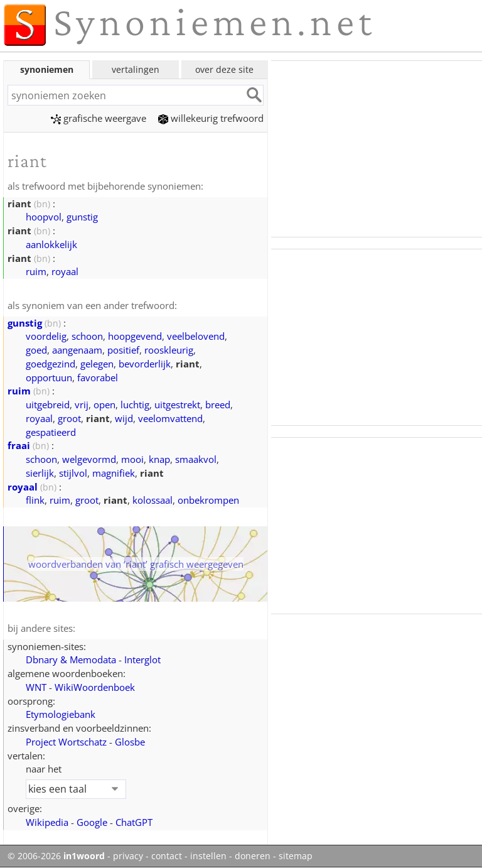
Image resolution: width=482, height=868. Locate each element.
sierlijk (40, 473)
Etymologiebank (61, 714)
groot (69, 418)
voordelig (46, 336)
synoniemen (47, 69)
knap (159, 459)
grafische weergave (99, 118)
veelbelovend (196, 336)
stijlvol (73, 473)
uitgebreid (48, 404)
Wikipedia (47, 822)
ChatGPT (134, 822)
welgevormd (89, 459)
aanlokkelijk (51, 244)
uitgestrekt (177, 404)
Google (92, 822)
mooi (132, 459)
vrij (82, 404)
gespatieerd (51, 432)
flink (35, 500)
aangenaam (77, 350)
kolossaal (153, 500)
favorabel (98, 377)
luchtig (135, 404)
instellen (208, 856)
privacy (128, 856)
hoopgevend (135, 336)
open (104, 404)
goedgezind (51, 364)
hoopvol (44, 217)
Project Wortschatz (66, 742)
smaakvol (196, 459)
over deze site (224, 69)
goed (36, 350)
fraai (19, 445)
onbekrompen (208, 500)
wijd (124, 418)
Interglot (142, 659)
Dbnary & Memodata (71, 659)
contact (167, 856)
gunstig (82, 217)
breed (218, 404)
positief (123, 350)
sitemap (296, 856)
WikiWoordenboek (95, 687)
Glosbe (130, 742)
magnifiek (114, 473)
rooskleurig (169, 350)
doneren (253, 856)
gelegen (97, 364)
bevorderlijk (145, 364)
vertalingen (136, 69)
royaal (65, 271)
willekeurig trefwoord (211, 118)
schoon (87, 336)
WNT (36, 687)
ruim (36, 271)
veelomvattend (170, 418)
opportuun (49, 377)
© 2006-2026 (56, 856)
